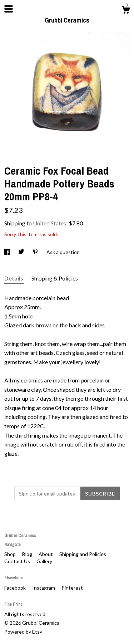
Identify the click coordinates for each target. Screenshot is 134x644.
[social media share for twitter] (22, 252)
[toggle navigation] (9, 9)
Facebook (16, 588)
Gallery (44, 561)
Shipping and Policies (83, 554)
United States (49, 223)
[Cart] (126, 11)
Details (14, 278)
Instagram (44, 588)
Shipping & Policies (55, 278)
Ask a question (63, 252)
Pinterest (72, 588)
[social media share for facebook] (8, 252)
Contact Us (18, 561)
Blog (28, 554)
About (46, 554)
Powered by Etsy (23, 632)
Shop (11, 554)
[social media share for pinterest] (36, 252)
